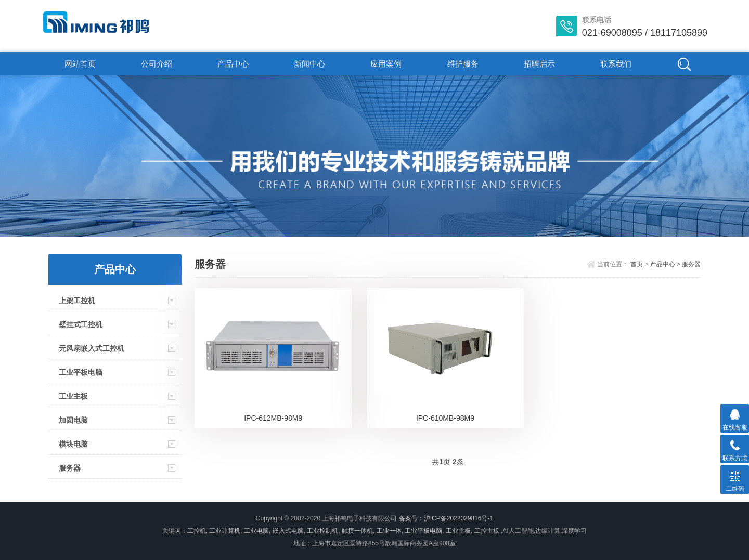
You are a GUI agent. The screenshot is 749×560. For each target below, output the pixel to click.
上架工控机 (77, 301)
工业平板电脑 (81, 372)
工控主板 (487, 531)
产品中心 (233, 64)
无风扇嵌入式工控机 (92, 348)
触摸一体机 (357, 531)
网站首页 (80, 64)
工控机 (197, 531)
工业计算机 (225, 531)
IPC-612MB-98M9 (273, 418)
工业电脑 (256, 531)
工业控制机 (322, 531)
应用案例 (386, 64)
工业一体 (389, 531)
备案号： (411, 518)
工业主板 (73, 396)
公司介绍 (157, 64)
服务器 (70, 468)
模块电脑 (73, 444)
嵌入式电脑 (288, 531)
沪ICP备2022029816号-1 (459, 518)
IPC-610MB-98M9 (445, 418)
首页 (637, 264)
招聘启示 (539, 64)
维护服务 (463, 64)
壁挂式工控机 (81, 324)
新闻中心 (309, 64)
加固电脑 (73, 420)
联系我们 (616, 64)
